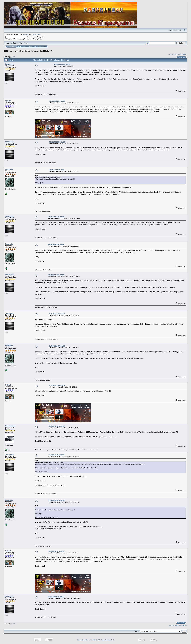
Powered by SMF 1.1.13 (84, 640)
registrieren (37, 34)
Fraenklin (9, 169)
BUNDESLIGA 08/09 (46, 51)
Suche (25, 46)
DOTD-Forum (8, 51)
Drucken (182, 57)
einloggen (26, 34)
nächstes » (182, 54)
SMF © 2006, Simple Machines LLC (103, 640)
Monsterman (10, 426)
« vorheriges (173, 54)
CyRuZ (8, 101)
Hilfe (19, 46)
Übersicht (12, 46)
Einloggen (32, 46)
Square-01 (9, 64)
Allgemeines (19, 51)
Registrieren (42, 46)
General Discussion (31, 51)
